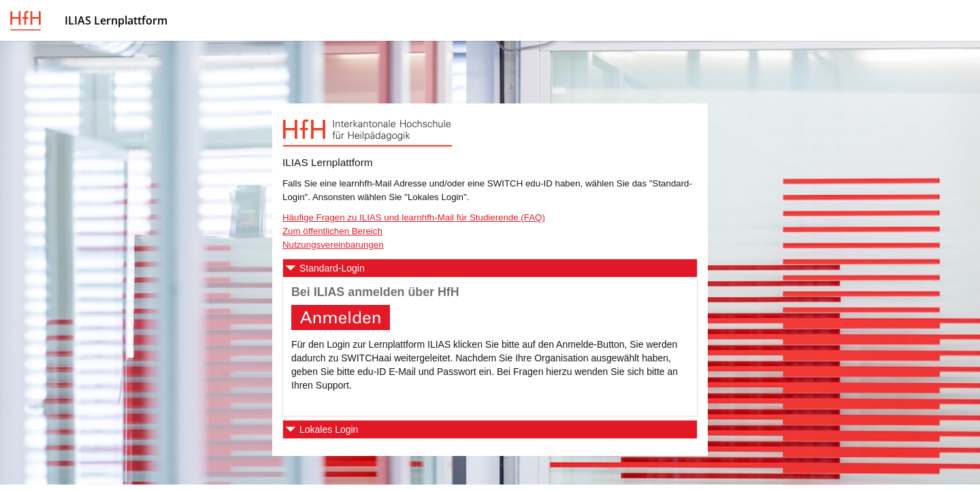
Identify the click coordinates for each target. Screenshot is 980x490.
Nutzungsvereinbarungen (333, 245)
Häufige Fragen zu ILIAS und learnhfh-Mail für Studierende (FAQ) (414, 217)
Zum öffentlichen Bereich (332, 231)
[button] (490, 268)
